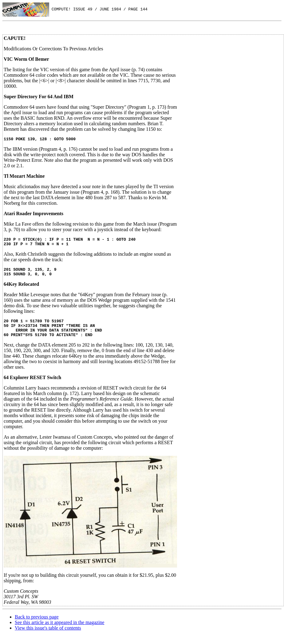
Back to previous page (37, 625)
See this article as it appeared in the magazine (59, 631)
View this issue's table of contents (48, 636)
